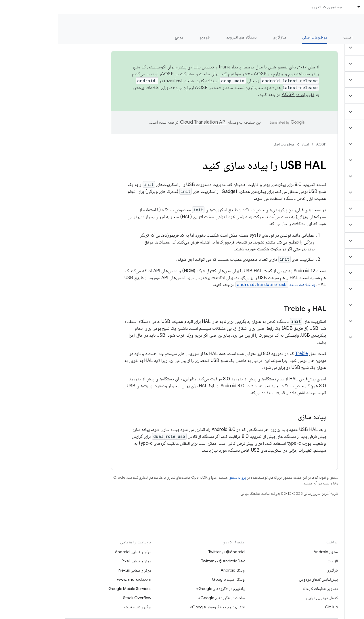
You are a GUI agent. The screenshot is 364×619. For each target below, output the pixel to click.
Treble (243, 354)
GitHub (273, 607)
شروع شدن (319, 37)
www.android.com (76, 579)
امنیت (290, 37)
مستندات (349, 23)
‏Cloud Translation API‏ (145, 122)
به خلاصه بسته (217, 285)
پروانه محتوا (179, 477)
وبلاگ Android (175, 570)
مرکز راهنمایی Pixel (78, 561)
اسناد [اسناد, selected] (310, 7)
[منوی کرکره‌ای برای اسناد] (298, 7)
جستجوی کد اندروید (268, 7)
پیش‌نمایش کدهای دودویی (260, 579)
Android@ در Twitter (168, 552)
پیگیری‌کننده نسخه (79, 607)
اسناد (247, 144)
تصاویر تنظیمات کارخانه (262, 589)
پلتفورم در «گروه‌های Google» (162, 589)
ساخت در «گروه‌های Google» (163, 598)
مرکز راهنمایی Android (75, 552)
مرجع (121, 37)
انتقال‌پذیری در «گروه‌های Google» (159, 607)
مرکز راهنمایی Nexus (77, 570)
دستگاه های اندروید (184, 37)
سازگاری (221, 37)
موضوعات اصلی (225, 144)
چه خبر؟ (351, 37)
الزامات (275, 561)
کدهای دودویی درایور (264, 598)
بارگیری (274, 570)
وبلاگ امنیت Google (170, 579)
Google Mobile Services (72, 589)
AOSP (263, 144)
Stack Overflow (79, 598)
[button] (330, 47)
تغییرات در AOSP (240, 95)
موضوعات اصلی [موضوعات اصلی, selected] (257, 37)
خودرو (147, 37)
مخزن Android (268, 552)
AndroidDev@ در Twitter (165, 561)
